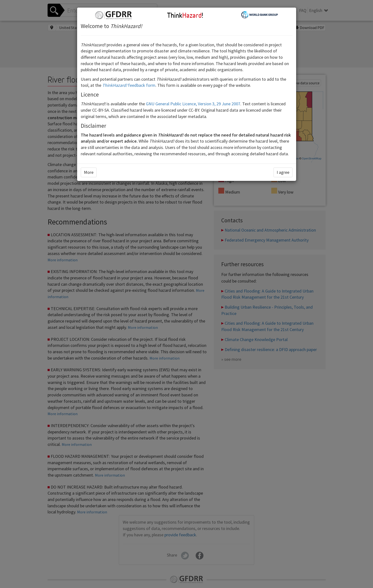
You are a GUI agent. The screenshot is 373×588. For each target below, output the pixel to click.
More (89, 172)
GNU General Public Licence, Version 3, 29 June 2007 (193, 104)
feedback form (129, 85)
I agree (283, 172)
